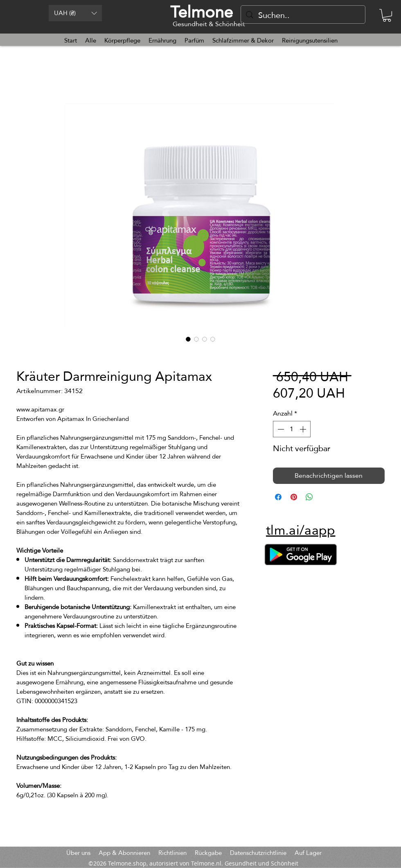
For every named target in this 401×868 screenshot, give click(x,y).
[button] (75, 13)
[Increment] (304, 429)
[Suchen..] (303, 15)
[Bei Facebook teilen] (278, 497)
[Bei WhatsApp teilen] (309, 497)
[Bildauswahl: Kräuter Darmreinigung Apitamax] (188, 339)
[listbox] (75, 13)
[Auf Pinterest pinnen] (294, 497)
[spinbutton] (292, 429)
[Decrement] (280, 429)
